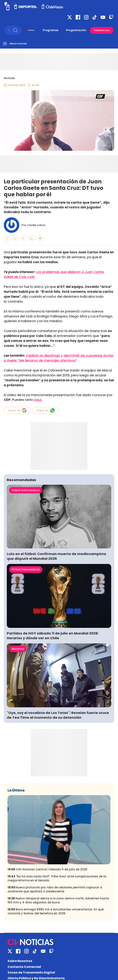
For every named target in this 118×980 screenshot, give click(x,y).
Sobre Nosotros (20, 961)
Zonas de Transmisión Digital (31, 973)
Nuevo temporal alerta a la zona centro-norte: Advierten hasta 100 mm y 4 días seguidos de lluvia (58, 900)
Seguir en (17, 410)
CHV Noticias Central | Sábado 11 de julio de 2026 (47, 869)
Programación (76, 30)
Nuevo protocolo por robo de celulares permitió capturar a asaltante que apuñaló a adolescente (55, 889)
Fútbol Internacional (26, 490)
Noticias (9, 78)
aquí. (38, 400)
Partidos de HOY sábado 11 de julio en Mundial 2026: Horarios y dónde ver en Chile (53, 636)
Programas (51, 30)
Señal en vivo (102, 30)
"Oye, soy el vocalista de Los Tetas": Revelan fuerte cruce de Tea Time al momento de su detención (58, 715)
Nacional (18, 649)
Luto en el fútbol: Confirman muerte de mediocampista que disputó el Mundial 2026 (56, 556)
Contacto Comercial (24, 967)
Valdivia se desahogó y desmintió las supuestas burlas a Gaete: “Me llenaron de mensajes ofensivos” (59, 358)
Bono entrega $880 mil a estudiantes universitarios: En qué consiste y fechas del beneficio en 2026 (56, 911)
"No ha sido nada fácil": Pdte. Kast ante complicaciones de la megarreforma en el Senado (57, 878)
